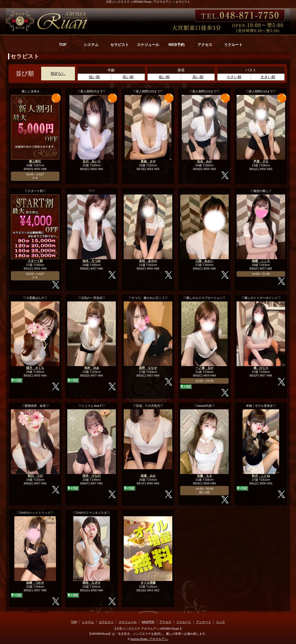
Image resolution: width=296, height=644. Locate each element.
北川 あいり (92, 161)
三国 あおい (204, 261)
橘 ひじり (261, 368)
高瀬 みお (148, 476)
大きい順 (268, 77)
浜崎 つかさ (35, 583)
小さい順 (234, 77)
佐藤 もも (205, 476)
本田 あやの (148, 261)
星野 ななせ (148, 368)
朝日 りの (35, 476)
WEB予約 (176, 45)
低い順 (94, 77)
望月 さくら (35, 368)
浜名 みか (205, 161)
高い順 (128, 77)
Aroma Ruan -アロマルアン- (150, 639)
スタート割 (35, 261)
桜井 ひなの (92, 476)
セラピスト (120, 45)
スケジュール (148, 45)
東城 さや (148, 161)
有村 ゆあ (92, 368)
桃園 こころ (261, 261)
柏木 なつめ (92, 261)
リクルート (233, 45)
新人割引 (35, 161)
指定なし (58, 74)
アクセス (205, 45)
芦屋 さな (261, 161)
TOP (63, 45)
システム (91, 45)
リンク (220, 622)
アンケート (204, 622)
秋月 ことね (261, 476)
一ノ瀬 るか (204, 368)
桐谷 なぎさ (92, 583)
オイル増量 (148, 583)
